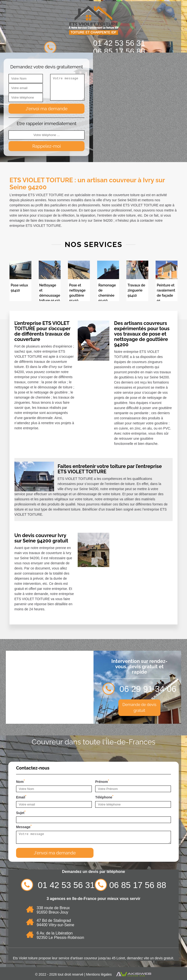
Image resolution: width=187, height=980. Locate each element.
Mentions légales (99, 974)
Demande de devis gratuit (139, 708)
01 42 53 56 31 (119, 43)
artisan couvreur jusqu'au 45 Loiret (99, 958)
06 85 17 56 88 (119, 51)
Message (24, 826)
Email (21, 797)
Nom (20, 781)
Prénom (102, 781)
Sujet (21, 812)
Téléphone (104, 797)
